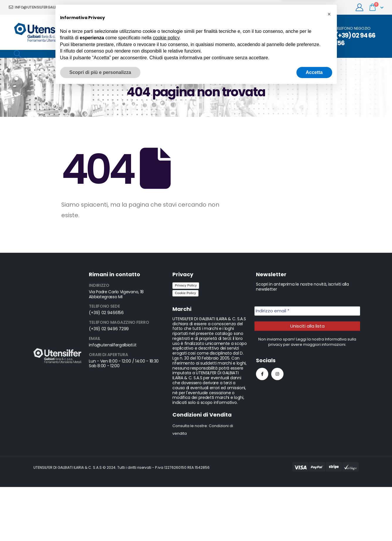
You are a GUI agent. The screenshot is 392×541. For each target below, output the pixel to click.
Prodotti (197, 32)
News (219, 32)
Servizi (173, 32)
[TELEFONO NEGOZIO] (353, 36)
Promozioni (147, 32)
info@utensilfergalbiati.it (38, 7)
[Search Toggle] (17, 54)
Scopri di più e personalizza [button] (100, 525)
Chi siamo (116, 32)
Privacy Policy (186, 285)
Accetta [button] (314, 525)
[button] (329, 466)
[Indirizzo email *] (307, 311)
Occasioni (306, 32)
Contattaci (245, 32)
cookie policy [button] (166, 490)
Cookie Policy (185, 293)
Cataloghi (276, 32)
